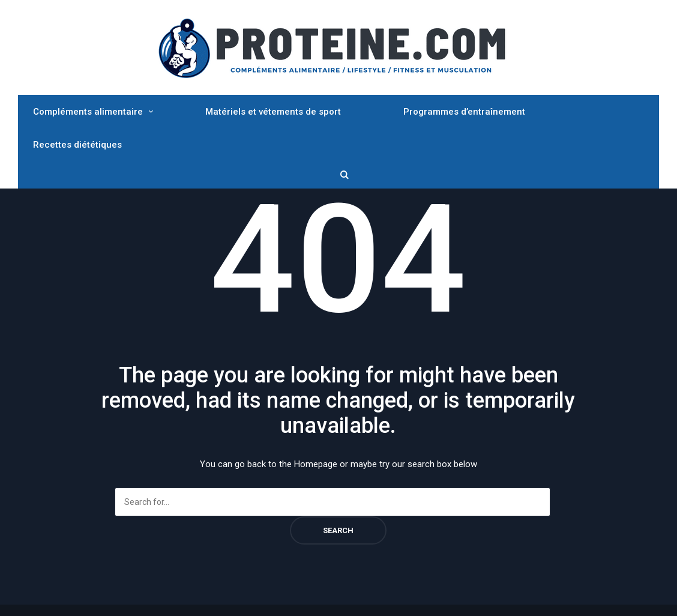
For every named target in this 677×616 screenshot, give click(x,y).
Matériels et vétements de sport (273, 112)
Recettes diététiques (77, 145)
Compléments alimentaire (88, 112)
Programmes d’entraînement (464, 112)
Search (338, 530)
